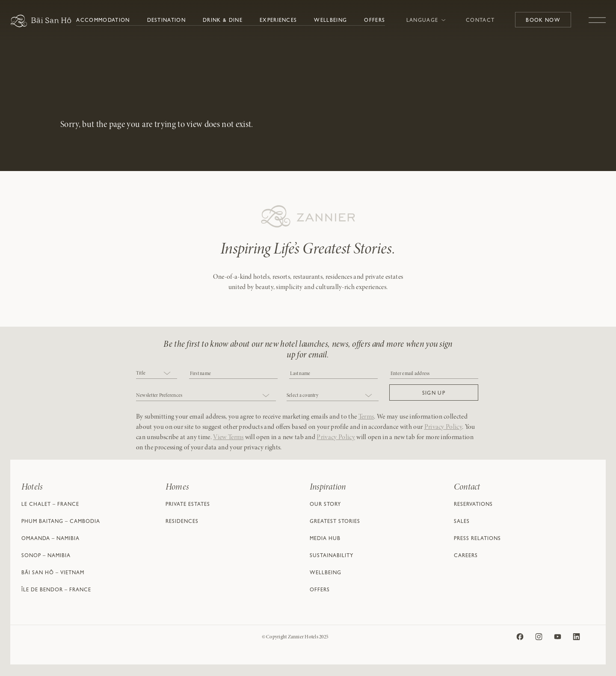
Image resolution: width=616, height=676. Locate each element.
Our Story (325, 505)
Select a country (302, 396)
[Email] (434, 373)
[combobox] (157, 374)
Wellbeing (330, 21)
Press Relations (477, 539)
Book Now (543, 21)
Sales (462, 522)
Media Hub (325, 539)
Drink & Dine (223, 21)
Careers (466, 556)
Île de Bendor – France (56, 590)
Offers (375, 21)
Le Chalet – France (50, 505)
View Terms (228, 437)
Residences (182, 522)
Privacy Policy (443, 427)
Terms (366, 417)
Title (141, 373)
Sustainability (332, 556)
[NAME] (333, 373)
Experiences (278, 21)
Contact (480, 21)
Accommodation (103, 21)
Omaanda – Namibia (50, 539)
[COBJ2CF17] (233, 373)
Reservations (473, 505)
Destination (167, 21)
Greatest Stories (335, 522)
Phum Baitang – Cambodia (61, 522)
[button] (434, 393)
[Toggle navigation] (597, 16)
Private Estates (188, 505)
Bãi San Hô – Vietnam (53, 573)
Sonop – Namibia (46, 556)
